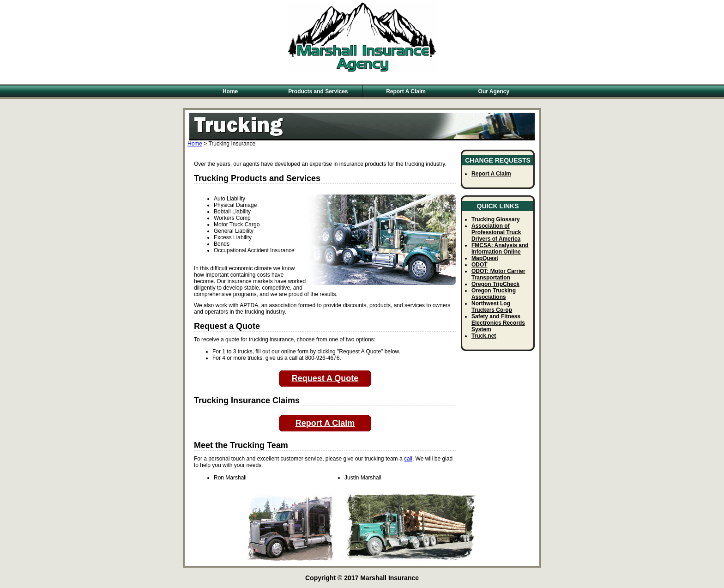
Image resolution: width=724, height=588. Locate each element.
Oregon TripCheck (495, 284)
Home (230, 91)
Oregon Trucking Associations (494, 294)
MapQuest (485, 258)
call (408, 459)
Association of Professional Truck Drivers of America (496, 232)
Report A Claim (406, 91)
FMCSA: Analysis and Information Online (500, 249)
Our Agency (494, 91)
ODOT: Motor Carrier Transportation (498, 274)
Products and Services (318, 91)
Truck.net (484, 336)
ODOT (480, 265)
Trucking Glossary (496, 219)
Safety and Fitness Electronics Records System (498, 323)
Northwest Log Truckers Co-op (492, 307)
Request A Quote (325, 378)
